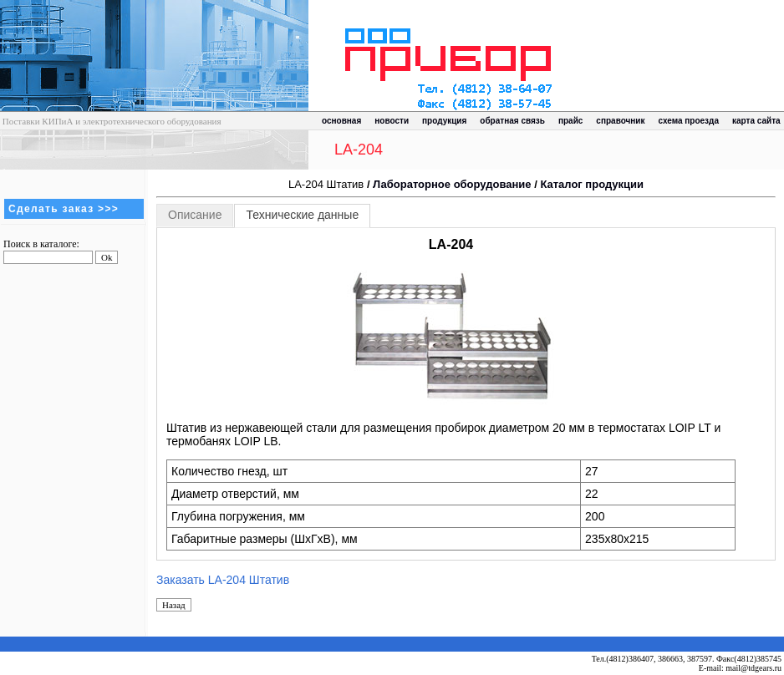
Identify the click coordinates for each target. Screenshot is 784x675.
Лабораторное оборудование (452, 184)
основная (341, 121)
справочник (620, 121)
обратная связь (512, 121)
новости (392, 121)
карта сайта (756, 121)
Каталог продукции (592, 184)
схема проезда (689, 121)
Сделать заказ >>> (64, 209)
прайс (570, 121)
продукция (444, 121)
